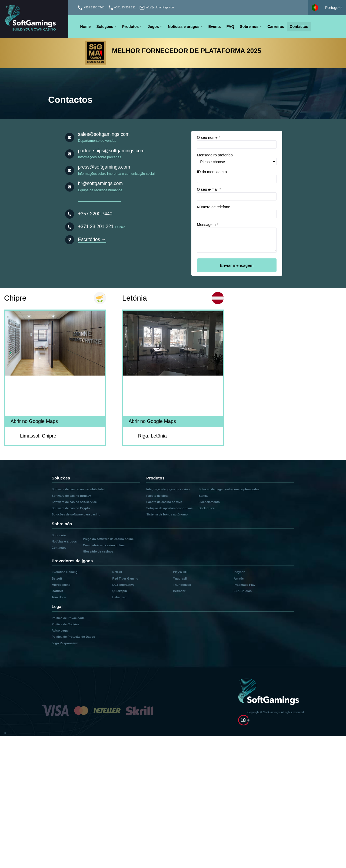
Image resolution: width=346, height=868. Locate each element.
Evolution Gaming (65, 572)
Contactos (299, 27)
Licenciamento (209, 502)
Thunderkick (182, 585)
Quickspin (119, 591)
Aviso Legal (60, 630)
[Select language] (327, 8)
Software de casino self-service (74, 502)
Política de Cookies (66, 624)
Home (86, 27)
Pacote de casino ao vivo (164, 502)
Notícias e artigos (184, 27)
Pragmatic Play (244, 585)
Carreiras (276, 27)
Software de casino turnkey (71, 496)
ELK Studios (243, 591)
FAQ (230, 27)
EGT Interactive (123, 585)
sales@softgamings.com (104, 134)
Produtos (130, 27)
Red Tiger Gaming (125, 578)
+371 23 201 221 (96, 226)
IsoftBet (57, 591)
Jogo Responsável (65, 643)
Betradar (179, 591)
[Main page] (34, 19)
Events (215, 27)
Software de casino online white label (78, 489)
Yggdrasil (180, 578)
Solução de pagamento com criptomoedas (229, 489)
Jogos (153, 27)
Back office (207, 508)
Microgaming (61, 585)
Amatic (239, 578)
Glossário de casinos (98, 551)
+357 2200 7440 (95, 214)
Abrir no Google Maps (34, 421)
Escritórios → (92, 239)
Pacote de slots (157, 496)
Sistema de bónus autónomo (167, 514)
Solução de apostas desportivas (169, 508)
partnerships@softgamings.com (111, 151)
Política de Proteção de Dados (73, 637)
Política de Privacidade (68, 618)
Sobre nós (249, 27)
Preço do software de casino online (108, 539)
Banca (203, 496)
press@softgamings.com (104, 167)
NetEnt (117, 572)
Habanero (119, 597)
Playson (239, 572)
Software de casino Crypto (71, 508)
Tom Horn (59, 597)
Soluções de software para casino (76, 514)
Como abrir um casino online (104, 545)
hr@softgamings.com (100, 183)
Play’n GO (180, 572)
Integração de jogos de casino (168, 489)
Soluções (105, 27)
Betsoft (57, 578)
